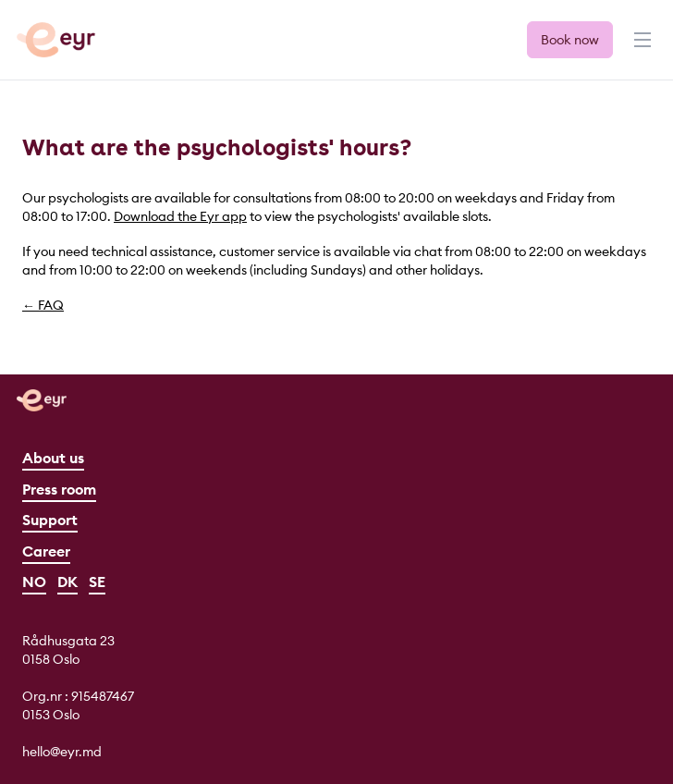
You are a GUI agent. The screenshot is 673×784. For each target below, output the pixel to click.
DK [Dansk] (67, 582)
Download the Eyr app (180, 216)
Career (46, 551)
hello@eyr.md (62, 752)
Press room (59, 489)
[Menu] (641, 48)
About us (53, 458)
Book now (570, 40)
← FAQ (43, 305)
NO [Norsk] (34, 582)
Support (50, 520)
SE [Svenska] (97, 582)
